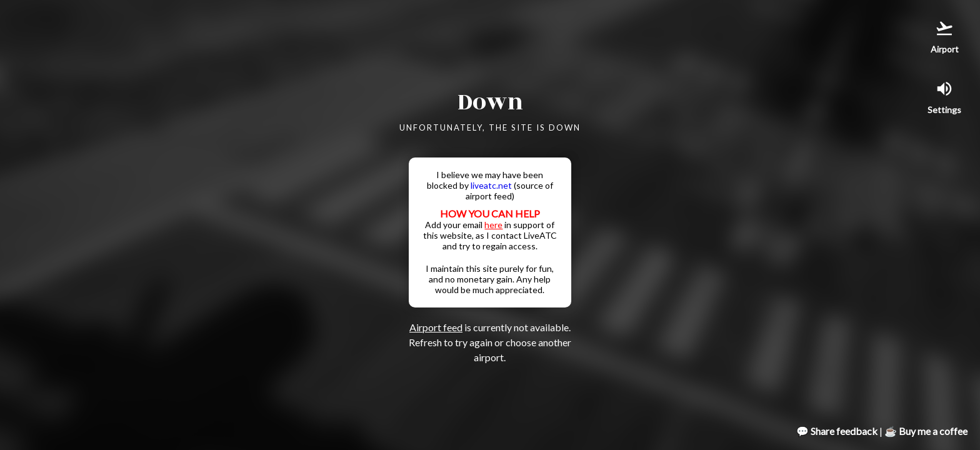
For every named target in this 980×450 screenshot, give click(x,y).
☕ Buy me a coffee (926, 431)
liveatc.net (491, 185)
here (493, 225)
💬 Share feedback (837, 431)
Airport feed (436, 327)
